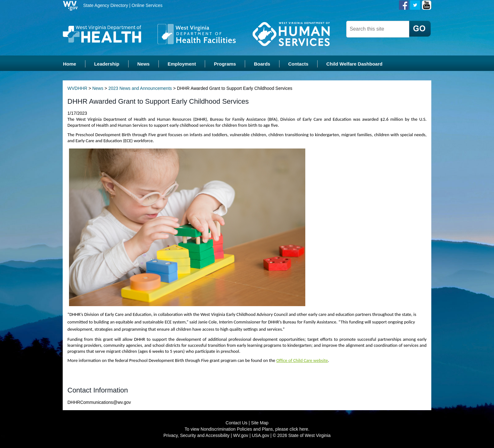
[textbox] (378, 29)
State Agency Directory (106, 5)
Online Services (147, 5)
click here (299, 429)
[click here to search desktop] (420, 29)
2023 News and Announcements (140, 88)
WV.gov (241, 435)
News (98, 88)
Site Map (260, 423)
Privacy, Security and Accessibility (197, 435)
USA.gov (260, 435)
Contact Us (236, 423)
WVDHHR (77, 88)
